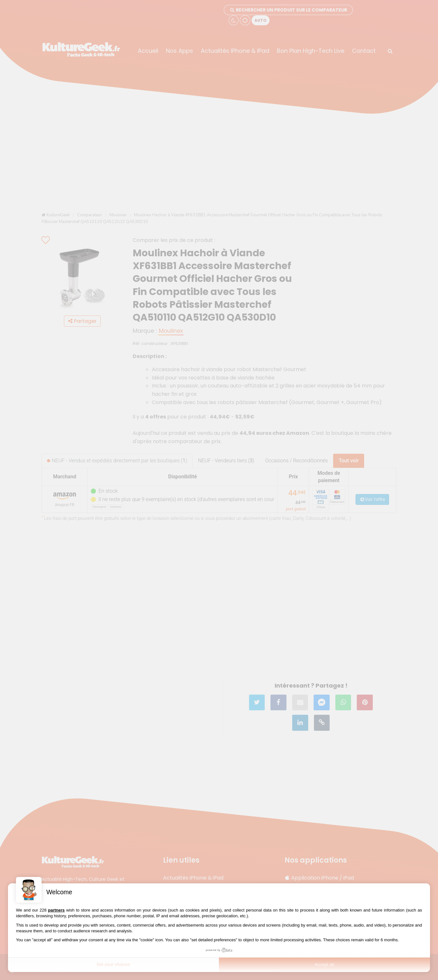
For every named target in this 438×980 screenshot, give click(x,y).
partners (56, 910)
